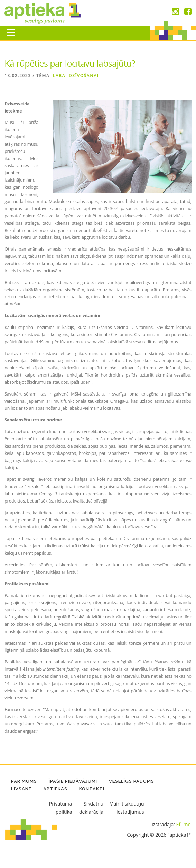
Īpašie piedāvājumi (73, 781)
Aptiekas (55, 789)
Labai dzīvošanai (76, 75)
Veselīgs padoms (132, 781)
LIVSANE (21, 789)
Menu (11, 33)
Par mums (24, 781)
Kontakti (92, 789)
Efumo (184, 824)
